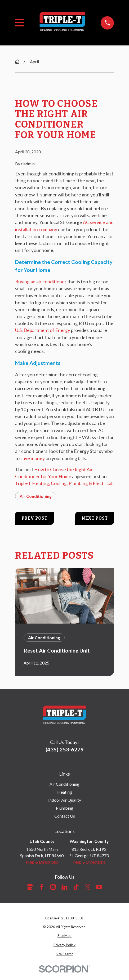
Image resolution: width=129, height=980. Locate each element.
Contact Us (65, 816)
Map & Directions (42, 862)
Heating (65, 792)
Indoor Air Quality (65, 800)
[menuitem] (65, 936)
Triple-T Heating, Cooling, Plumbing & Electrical (64, 483)
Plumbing (65, 808)
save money (33, 458)
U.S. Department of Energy (43, 330)
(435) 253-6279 (65, 749)
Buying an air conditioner (41, 282)
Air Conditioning (36, 496)
